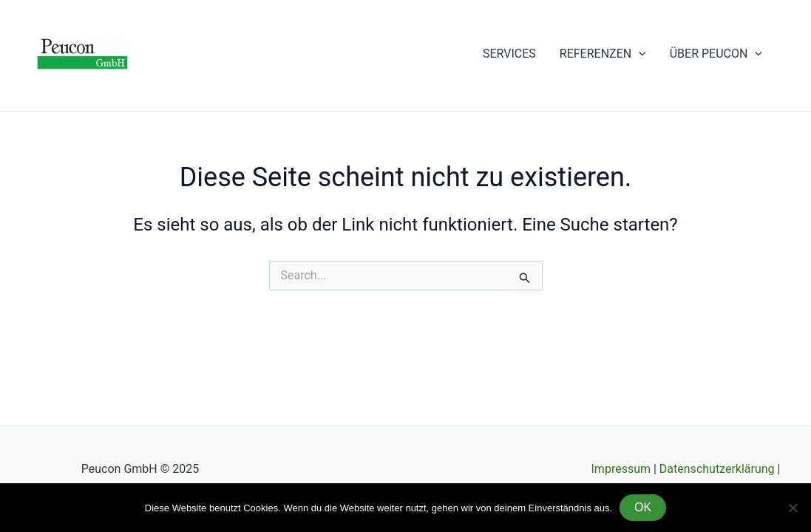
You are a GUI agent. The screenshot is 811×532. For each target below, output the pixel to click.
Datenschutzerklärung (717, 469)
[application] (639, 54)
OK (643, 507)
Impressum (622, 469)
